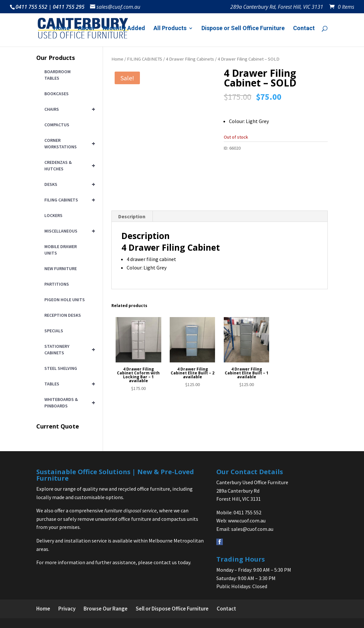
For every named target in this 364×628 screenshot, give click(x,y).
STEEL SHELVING (61, 368)
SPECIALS (54, 331)
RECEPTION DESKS (63, 315)
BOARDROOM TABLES (57, 75)
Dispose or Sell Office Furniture (243, 29)
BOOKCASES (57, 94)
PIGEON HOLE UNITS (65, 300)
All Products (170, 29)
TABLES (69, 384)
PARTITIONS (57, 284)
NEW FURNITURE (61, 268)
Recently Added (124, 29)
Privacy (67, 609)
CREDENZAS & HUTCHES (69, 166)
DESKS (69, 184)
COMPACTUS (57, 125)
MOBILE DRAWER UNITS (61, 250)
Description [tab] (132, 232)
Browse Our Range (106, 609)
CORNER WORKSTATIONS (69, 143)
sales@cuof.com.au (252, 529)
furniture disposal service (131, 510)
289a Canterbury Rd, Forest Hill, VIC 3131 (277, 7)
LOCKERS (53, 215)
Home (62, 29)
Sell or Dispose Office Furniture (172, 609)
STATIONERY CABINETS (69, 349)
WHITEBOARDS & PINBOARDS (69, 403)
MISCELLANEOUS (69, 231)
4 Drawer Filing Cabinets (190, 59)
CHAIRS (69, 109)
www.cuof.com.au (247, 520)
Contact (304, 29)
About (86, 29)
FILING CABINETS (145, 59)
